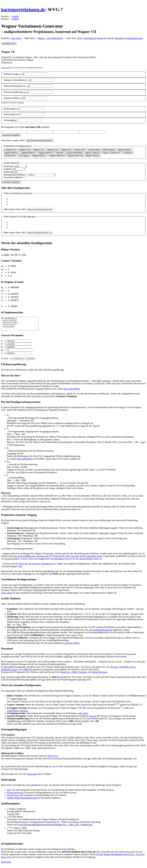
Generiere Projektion (11, 135)
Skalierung (9, 172)
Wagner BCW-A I (40, 156)
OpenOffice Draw (9, 672)
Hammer (60, 153)
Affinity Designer (79, 674)
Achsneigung (10, 120)
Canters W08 (94, 150)
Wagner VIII (66, 150)
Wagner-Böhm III (29, 153)
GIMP (25, 672)
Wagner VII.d (53, 150)
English (15, 16)
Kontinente (9, 166)
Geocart (93, 718)
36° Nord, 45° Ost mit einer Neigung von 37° (36, 566)
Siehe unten (5, 68)
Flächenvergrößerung (15, 92)
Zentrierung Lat (11, 109)
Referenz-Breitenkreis (15, 86)
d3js (9, 792)
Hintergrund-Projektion (14, 175)
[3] (115, 706)
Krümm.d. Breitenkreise (16, 80)
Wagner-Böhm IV (46, 153)
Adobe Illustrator (99, 674)
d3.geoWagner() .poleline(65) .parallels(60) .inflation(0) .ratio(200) (22, 325)
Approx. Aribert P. (93, 153)
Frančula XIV (10, 156)
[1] (122, 710)
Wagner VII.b (25, 150)
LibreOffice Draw (127, 669)
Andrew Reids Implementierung (22, 800)
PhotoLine (65, 674)
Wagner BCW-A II (57, 156)
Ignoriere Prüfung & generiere (40, 140)
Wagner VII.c (39, 150)
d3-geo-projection (15, 795)
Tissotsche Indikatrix (13, 177)
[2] (8, 700)
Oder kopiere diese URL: (15, 209)
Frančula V (128, 153)
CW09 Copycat (109, 150)
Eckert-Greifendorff (74, 153)
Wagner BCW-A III (75, 156)
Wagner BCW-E (93, 156)
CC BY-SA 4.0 (51, 758)
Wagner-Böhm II (12, 153)
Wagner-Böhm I (125, 150)
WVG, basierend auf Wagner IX (92, 38)
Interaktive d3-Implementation (129, 38)
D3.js (65, 851)
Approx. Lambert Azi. (112, 153)
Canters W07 (80, 150)
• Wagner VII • (11, 150)
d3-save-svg (12, 798)
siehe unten (16, 38)
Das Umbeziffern (72, 391)
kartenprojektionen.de (23, 9)
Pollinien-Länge (13, 74)
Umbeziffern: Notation (17, 713)
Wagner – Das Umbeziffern (50, 38)
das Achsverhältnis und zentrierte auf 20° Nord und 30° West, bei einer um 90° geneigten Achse (58, 558)
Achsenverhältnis (13, 98)
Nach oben (6, 864)
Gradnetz (8, 169)
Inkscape (114, 669)
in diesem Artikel (71, 645)
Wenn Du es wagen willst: (13, 140)
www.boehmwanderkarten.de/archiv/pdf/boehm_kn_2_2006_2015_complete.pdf (55, 827)
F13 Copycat (24, 156)
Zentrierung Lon (11, 114)
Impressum (32, 776)
